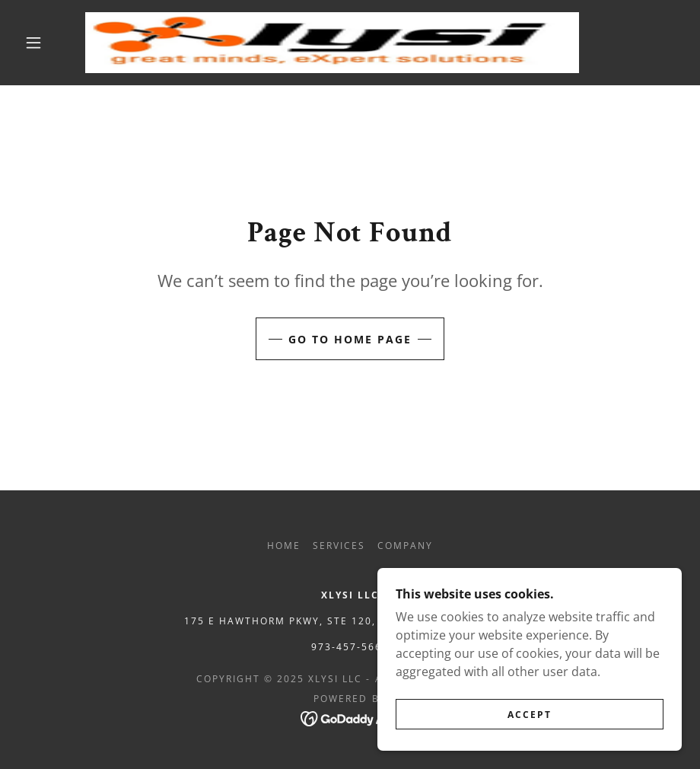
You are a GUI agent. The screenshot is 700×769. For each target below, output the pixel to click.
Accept (530, 715)
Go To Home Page (350, 339)
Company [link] (405, 546)
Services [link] (339, 546)
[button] (33, 43)
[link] (332, 43)
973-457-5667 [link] (350, 647)
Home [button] (284, 546)
